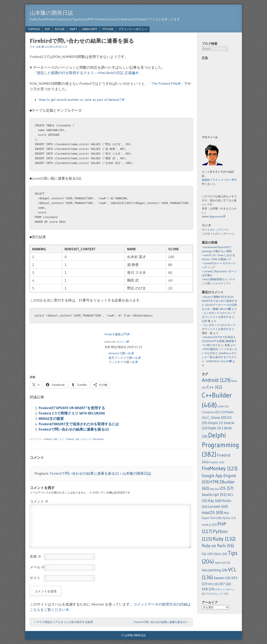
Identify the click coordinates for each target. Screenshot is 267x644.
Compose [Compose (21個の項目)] (211, 412)
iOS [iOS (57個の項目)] (227, 488)
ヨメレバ (121, 342)
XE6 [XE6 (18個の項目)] (213, 584)
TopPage (34, 29)
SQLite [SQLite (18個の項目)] (220, 554)
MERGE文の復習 (51, 419)
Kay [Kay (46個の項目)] (215, 501)
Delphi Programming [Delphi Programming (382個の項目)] (220, 445)
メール (37, 567)
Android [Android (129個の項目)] (216, 380)
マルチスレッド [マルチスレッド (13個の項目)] (217, 594)
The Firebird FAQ (165, 83)
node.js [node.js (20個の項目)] (209, 525)
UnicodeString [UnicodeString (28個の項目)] (215, 570)
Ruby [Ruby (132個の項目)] (224, 539)
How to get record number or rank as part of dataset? (80, 100)
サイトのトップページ (215, 230)
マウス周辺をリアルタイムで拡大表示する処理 (64, 622)
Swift (73, 29)
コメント (86, 439)
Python (108, 29)
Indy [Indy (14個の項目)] (214, 489)
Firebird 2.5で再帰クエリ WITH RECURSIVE (72, 413)
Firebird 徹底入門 (116, 334)
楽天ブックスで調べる (123, 358)
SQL (55, 439)
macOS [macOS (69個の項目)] (212, 512)
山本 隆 (40, 47)
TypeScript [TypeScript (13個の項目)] (222, 563)
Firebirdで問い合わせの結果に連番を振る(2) (74, 429)
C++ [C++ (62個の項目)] (214, 387)
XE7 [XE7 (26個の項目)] (225, 584)
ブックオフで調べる (122, 362)
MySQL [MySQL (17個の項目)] (229, 518)
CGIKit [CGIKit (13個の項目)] (223, 406)
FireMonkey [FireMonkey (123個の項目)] (220, 468)
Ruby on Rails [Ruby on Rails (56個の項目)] (218, 546)
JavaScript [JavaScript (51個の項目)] (214, 495)
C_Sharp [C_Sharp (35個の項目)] (217, 417)
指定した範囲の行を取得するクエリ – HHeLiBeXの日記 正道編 (86, 73)
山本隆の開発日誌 (51, 13)
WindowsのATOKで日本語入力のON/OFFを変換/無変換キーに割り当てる (219, 341)
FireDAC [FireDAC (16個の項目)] (217, 462)
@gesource (216, 216)
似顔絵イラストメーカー (217, 180)
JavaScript (90, 29)
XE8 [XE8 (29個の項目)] (208, 589)
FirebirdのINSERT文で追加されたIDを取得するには (79, 424)
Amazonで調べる (120, 353)
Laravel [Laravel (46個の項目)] (218, 506)
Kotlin (60, 29)
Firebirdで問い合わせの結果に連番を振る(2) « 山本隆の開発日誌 (100, 473)
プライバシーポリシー (133, 29)
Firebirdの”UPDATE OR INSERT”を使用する (72, 408)
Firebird (48, 439)
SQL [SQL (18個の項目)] (207, 554)
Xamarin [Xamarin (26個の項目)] (222, 578)
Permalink (98, 439)
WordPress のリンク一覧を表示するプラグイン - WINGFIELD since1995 (219, 357)
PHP (47, 29)
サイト (35, 578)
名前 (36, 556)
